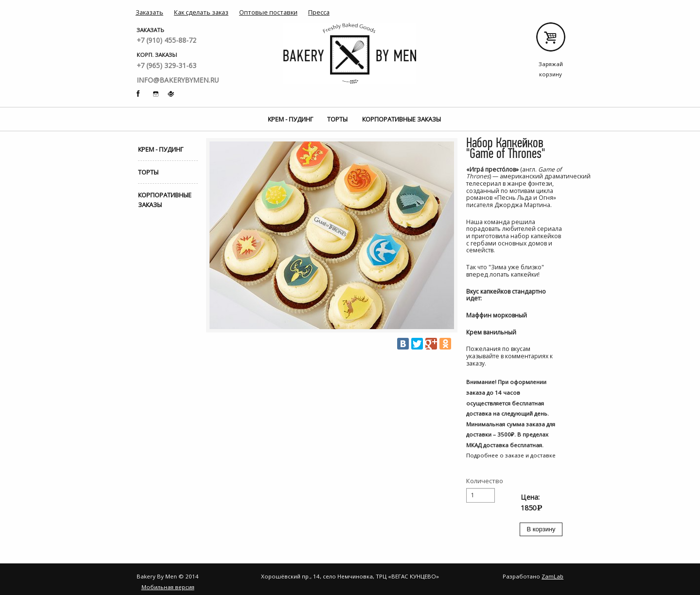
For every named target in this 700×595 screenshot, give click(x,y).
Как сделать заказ (201, 12)
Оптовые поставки (268, 12)
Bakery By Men (350, 53)
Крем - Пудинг (290, 119)
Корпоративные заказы (402, 119)
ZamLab (552, 576)
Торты (337, 119)
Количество (485, 481)
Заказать (149, 12)
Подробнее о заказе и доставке (511, 455)
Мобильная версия (168, 587)
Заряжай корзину (551, 41)
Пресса (319, 12)
